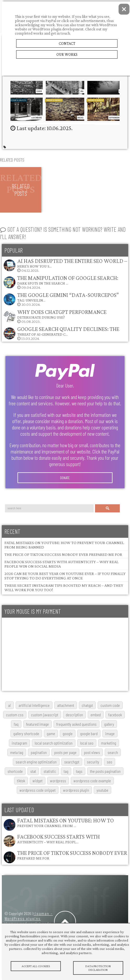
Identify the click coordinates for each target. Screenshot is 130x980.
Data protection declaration (98, 968)
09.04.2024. (61, 282)
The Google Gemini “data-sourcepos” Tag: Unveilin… (68, 297)
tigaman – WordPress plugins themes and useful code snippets (29, 921)
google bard (89, 733)
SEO (110, 762)
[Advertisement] (64, 654)
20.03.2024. (61, 299)
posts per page (65, 752)
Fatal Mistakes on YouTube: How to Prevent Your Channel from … (66, 823)
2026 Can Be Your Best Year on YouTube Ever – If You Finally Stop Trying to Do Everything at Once (65, 576)
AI (10, 705)
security (93, 762)
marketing (109, 743)
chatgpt (87, 705)
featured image (37, 724)
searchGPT (72, 762)
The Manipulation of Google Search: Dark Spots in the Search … (68, 280)
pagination (39, 752)
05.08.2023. (55, 316)
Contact (67, 43)
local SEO (87, 743)
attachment (66, 705)
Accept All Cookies (36, 966)
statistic (50, 771)
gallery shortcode (26, 733)
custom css (15, 715)
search (113, 752)
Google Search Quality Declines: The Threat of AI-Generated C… (68, 331)
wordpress (58, 781)
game (51, 733)
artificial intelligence (34, 705)
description (74, 715)
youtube (102, 790)
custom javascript (45, 715)
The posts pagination (105, 771)
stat (33, 771)
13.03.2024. (61, 333)
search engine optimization (36, 762)
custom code (110, 705)
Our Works (67, 54)
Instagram (19, 743)
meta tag (17, 752)
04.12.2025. (65, 265)
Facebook (115, 715)
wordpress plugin (76, 790)
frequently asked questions (76, 724)
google (68, 733)
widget (38, 781)
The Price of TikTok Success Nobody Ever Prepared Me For (63, 554)
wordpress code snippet (38, 790)
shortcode (15, 771)
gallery (109, 724)
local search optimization (54, 743)
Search (108, 508)
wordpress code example (92, 781)
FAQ (16, 724)
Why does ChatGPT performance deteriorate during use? (62, 314)
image (110, 733)
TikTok (21, 781)
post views (92, 752)
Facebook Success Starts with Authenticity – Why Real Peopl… (58, 839)
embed (96, 715)
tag (66, 771)
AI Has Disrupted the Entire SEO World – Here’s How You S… (72, 263)
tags (79, 771)
